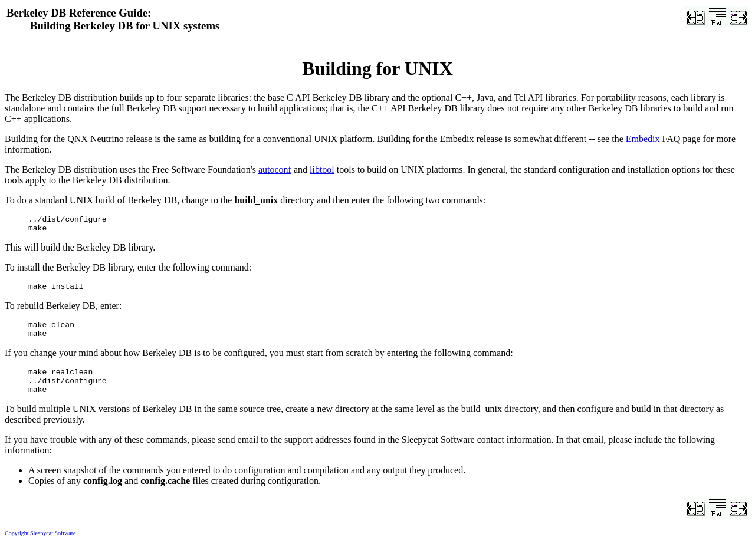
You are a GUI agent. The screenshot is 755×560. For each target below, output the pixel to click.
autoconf (275, 169)
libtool (322, 169)
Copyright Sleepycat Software (40, 547)
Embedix (643, 139)
